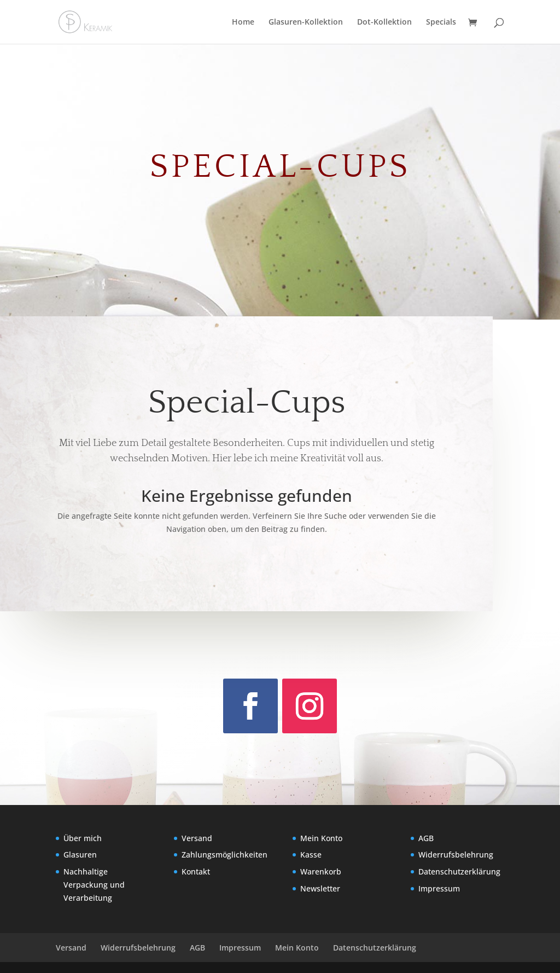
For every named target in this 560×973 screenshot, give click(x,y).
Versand (197, 838)
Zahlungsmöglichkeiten (224, 855)
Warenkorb (321, 871)
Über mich (83, 838)
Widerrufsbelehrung (456, 855)
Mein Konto (321, 838)
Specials (441, 22)
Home (243, 22)
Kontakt (196, 871)
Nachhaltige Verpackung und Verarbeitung (94, 885)
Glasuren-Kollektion (306, 22)
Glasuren (80, 855)
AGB (426, 838)
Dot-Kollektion (384, 22)
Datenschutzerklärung (459, 871)
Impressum (439, 888)
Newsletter (320, 888)
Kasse (311, 855)
